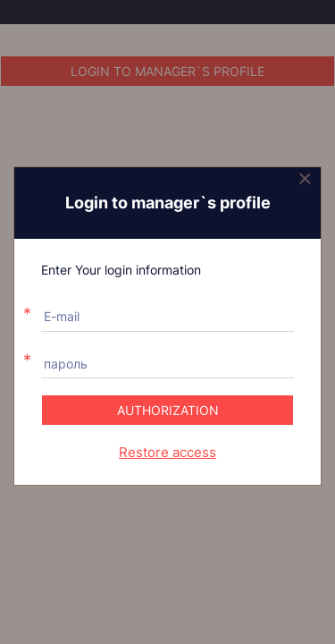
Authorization (168, 410)
